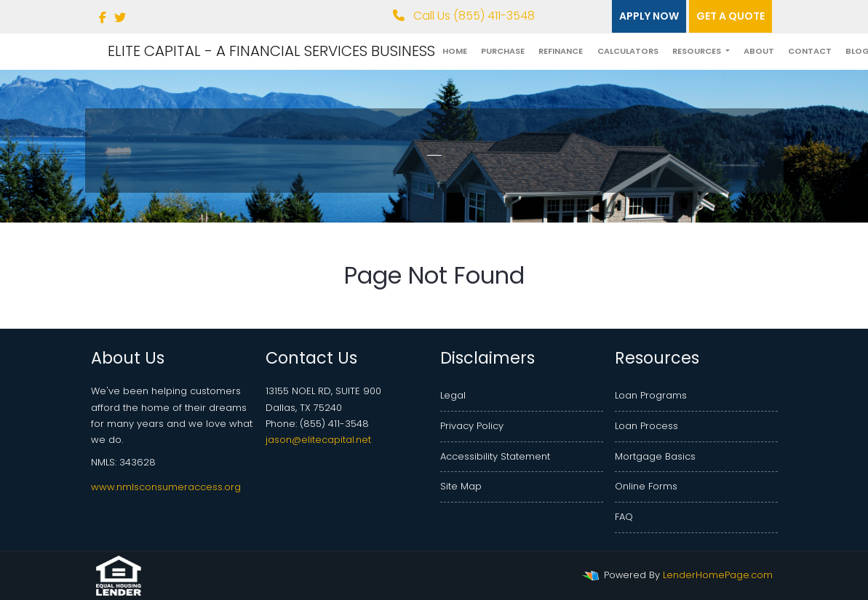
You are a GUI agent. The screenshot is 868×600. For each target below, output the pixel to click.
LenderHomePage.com (718, 575)
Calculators (628, 51)
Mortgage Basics (655, 456)
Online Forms (646, 486)
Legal (453, 395)
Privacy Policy (472, 426)
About (759, 51)
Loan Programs (651, 395)
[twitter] (120, 18)
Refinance (561, 51)
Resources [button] (698, 51)
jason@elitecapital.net (318, 440)
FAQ (624, 517)
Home (455, 51)
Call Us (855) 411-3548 (464, 16)
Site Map (461, 486)
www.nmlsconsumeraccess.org (166, 487)
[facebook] (103, 18)
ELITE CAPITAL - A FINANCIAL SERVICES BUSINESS (271, 51)
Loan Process (646, 426)
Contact (810, 51)
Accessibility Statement (495, 456)
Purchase (503, 51)
